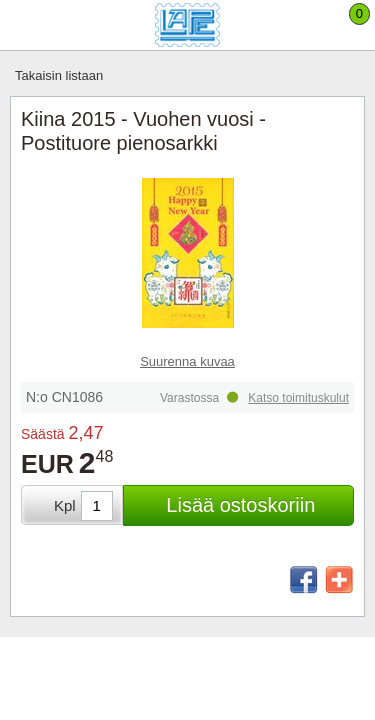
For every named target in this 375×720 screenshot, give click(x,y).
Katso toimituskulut (298, 398)
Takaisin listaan (59, 75)
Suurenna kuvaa (187, 361)
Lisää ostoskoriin (240, 505)
